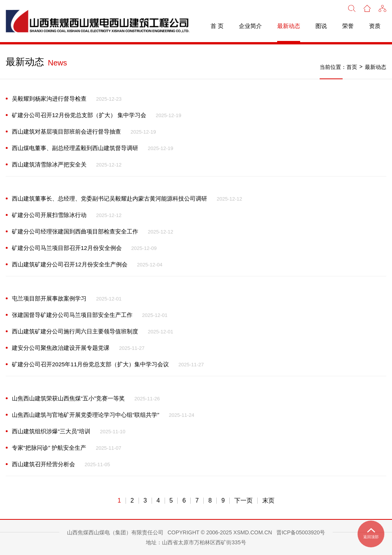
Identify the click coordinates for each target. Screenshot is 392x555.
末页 (268, 501)
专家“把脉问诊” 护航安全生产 (49, 448)
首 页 (217, 26)
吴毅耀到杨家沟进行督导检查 (49, 99)
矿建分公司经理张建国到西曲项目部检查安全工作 (75, 231)
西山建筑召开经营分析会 (43, 464)
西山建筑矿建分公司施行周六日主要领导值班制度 (75, 331)
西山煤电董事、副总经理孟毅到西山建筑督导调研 (75, 148)
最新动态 (289, 26)
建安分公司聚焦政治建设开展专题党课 (61, 348)
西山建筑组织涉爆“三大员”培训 (51, 431)
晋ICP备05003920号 (301, 532)
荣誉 (348, 26)
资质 (375, 26)
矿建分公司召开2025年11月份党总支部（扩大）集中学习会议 (90, 364)
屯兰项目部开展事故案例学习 (49, 298)
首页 (352, 67)
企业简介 (250, 26)
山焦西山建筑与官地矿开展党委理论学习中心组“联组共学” (86, 415)
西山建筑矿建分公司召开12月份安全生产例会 (70, 264)
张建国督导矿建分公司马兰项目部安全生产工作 (72, 315)
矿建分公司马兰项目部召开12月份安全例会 (67, 248)
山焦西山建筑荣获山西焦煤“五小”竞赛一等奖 (68, 398)
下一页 (243, 501)
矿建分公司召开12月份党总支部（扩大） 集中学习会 (79, 115)
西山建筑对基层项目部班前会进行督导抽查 (66, 131)
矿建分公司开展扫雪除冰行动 (49, 215)
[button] (382, 8)
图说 (321, 26)
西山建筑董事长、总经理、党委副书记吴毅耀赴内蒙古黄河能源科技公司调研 (109, 198)
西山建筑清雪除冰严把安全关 (49, 164)
